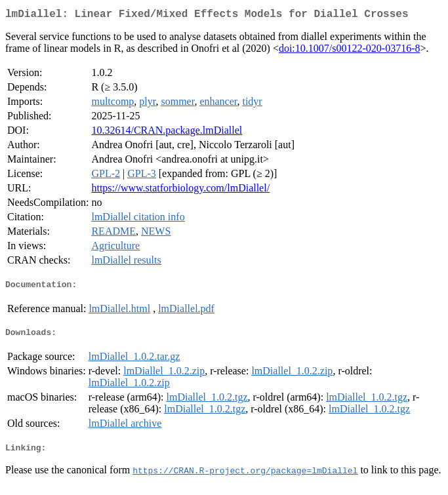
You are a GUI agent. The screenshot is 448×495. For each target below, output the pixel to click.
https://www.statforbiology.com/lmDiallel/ (180, 190)
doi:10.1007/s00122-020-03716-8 (350, 51)
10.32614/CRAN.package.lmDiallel (167, 133)
